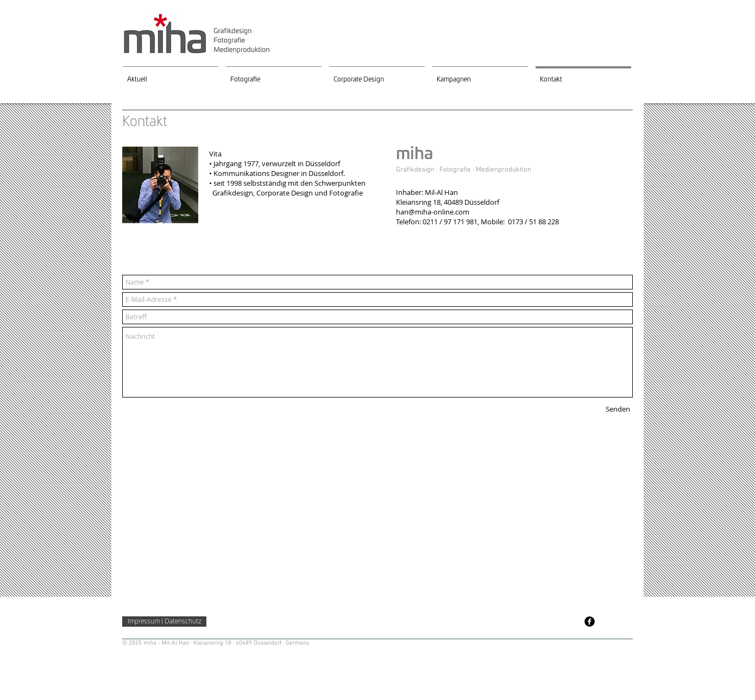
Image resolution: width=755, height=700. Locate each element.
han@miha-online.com (433, 212)
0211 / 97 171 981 (450, 222)
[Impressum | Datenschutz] (164, 622)
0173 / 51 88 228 (533, 222)
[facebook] (590, 622)
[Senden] (618, 409)
